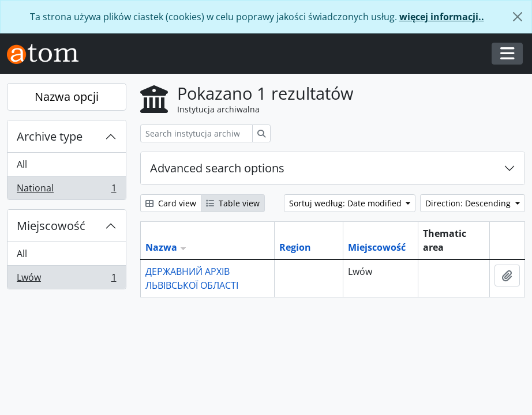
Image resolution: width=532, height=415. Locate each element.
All (22, 164)
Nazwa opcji (67, 97)
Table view (233, 203)
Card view (171, 203)
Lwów (66, 280)
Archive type (50, 136)
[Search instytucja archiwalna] (196, 133)
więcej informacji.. (442, 17)
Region (295, 247)
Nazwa (161, 247)
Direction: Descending (469, 203)
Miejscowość (51, 226)
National (66, 190)
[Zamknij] (518, 17)
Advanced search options (217, 168)
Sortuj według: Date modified (346, 203)
